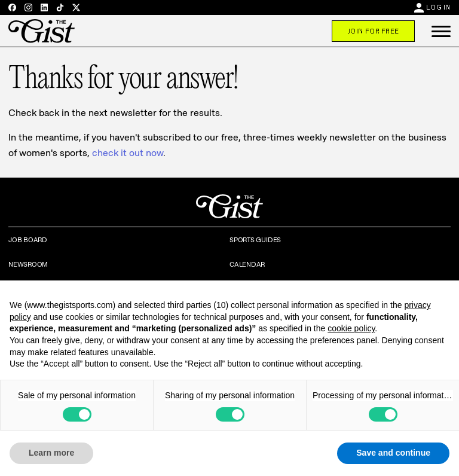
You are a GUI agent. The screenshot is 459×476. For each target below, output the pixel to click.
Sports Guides (255, 240)
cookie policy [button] (351, 328)
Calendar (247, 264)
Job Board (28, 240)
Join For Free (373, 31)
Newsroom (28, 264)
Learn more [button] (51, 453)
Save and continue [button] (393, 453)
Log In (438, 7)
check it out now (128, 153)
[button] (441, 31)
